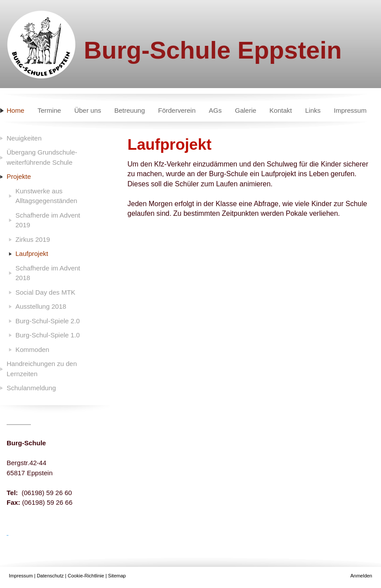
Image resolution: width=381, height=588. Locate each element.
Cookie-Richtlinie (86, 576)
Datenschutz (50, 576)
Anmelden (361, 576)
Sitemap (117, 576)
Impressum (21, 576)
